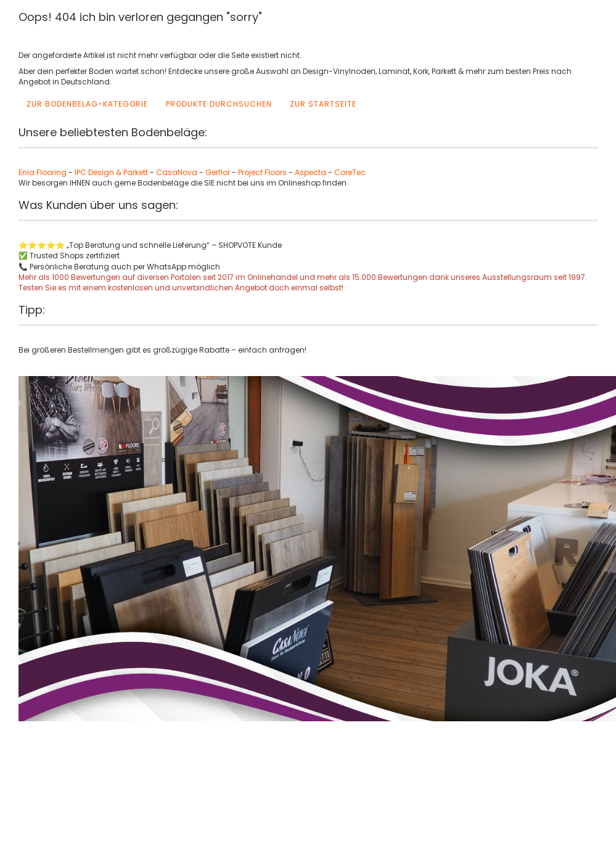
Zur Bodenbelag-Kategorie (87, 104)
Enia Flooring (43, 172)
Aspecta (310, 172)
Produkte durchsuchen (219, 104)
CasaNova (177, 172)
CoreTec (350, 172)
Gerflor (218, 172)
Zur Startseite (323, 104)
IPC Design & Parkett (112, 172)
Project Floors (262, 172)
